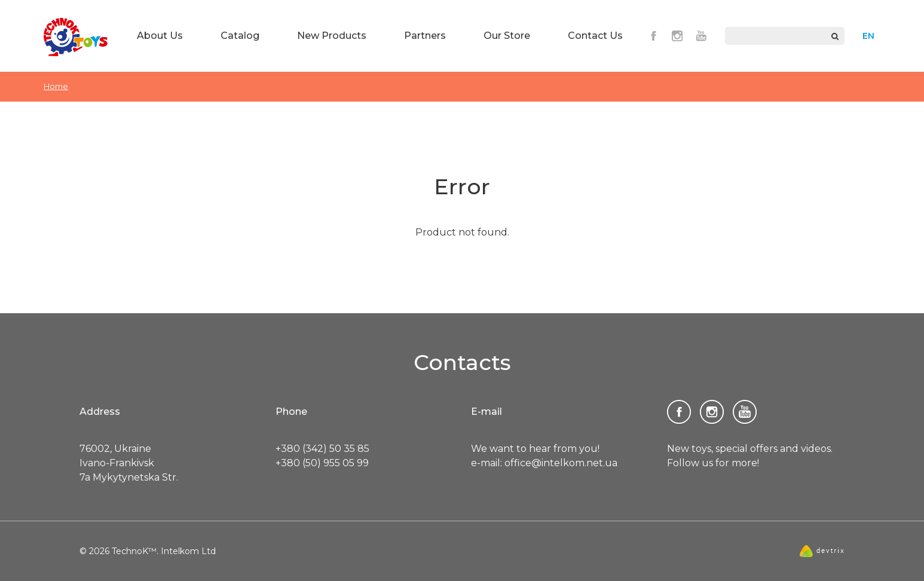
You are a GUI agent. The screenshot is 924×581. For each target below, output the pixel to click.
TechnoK (76, 37)
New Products (332, 36)
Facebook (653, 36)
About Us (160, 36)
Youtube (701, 36)
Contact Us (595, 36)
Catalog (240, 36)
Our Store (507, 36)
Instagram (677, 36)
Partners (425, 36)
